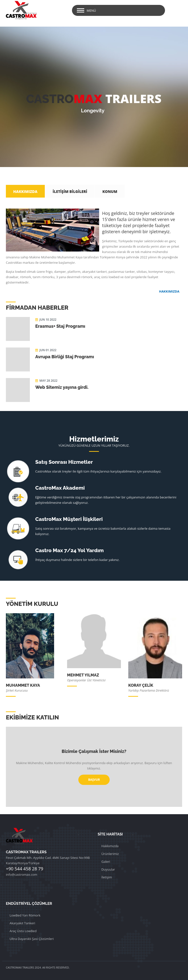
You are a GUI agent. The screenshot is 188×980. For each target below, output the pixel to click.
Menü (91, 11)
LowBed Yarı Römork (25, 915)
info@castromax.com (22, 875)
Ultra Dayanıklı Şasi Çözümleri (32, 939)
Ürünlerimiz (110, 854)
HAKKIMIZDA (25, 191)
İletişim (107, 877)
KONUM (110, 191)
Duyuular (108, 869)
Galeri (106, 862)
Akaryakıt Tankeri (22, 923)
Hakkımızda (110, 846)
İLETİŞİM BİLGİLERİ (70, 191)
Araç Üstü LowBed (23, 931)
